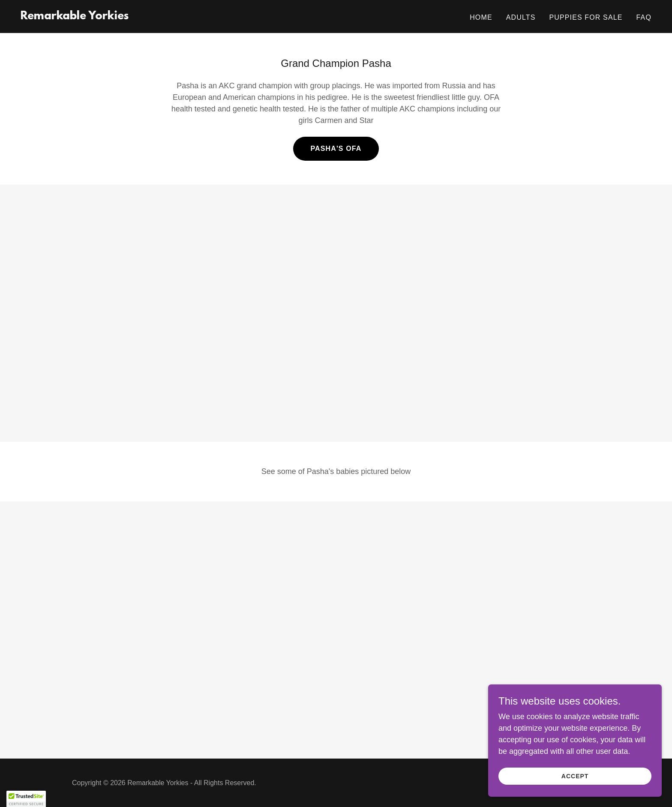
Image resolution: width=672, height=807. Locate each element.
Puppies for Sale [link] (586, 17)
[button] (26, 799)
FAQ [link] (644, 17)
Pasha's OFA (336, 148)
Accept (576, 776)
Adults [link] (521, 17)
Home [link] (481, 17)
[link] (75, 17)
